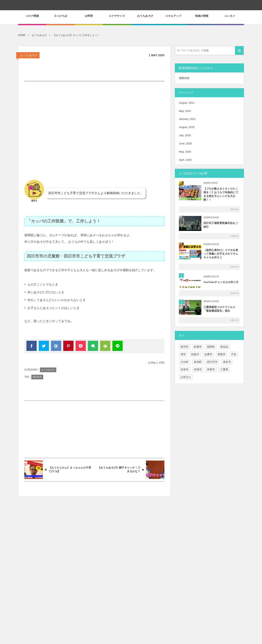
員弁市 (227, 362)
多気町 (198, 362)
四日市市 (37, 377)
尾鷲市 (222, 354)
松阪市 (195, 354)
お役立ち (186, 377)
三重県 (224, 369)
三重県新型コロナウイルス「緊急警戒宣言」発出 (219, 309)
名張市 (185, 369)
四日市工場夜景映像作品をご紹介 (221, 225)
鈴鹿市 (198, 347)
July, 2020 (185, 135)
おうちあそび (29, 55)
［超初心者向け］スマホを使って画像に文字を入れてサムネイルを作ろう (221, 254)
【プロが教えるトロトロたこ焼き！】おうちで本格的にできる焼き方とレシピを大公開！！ (221, 194)
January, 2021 (187, 119)
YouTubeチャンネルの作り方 (221, 282)
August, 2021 (187, 103)
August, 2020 (187, 127)
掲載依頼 (184, 78)
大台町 (185, 362)
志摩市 (208, 354)
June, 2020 (185, 143)
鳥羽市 (185, 347)
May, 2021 (185, 111)
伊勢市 (211, 369)
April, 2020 (185, 160)
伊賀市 (198, 369)
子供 (234, 354)
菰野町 (211, 347)
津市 (183, 354)
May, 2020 (185, 152)
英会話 (224, 347)
